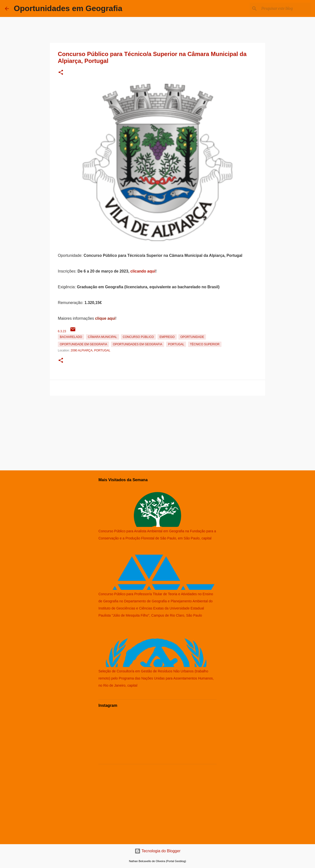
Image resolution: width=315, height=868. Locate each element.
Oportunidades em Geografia (68, 8)
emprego (167, 337)
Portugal (176, 344)
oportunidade (192, 337)
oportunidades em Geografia (138, 344)
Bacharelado (71, 337)
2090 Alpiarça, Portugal (90, 350)
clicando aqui (143, 271)
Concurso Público (138, 337)
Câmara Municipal (102, 337)
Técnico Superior (205, 344)
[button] (61, 73)
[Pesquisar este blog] (285, 9)
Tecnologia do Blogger (158, 851)
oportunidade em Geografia (83, 344)
